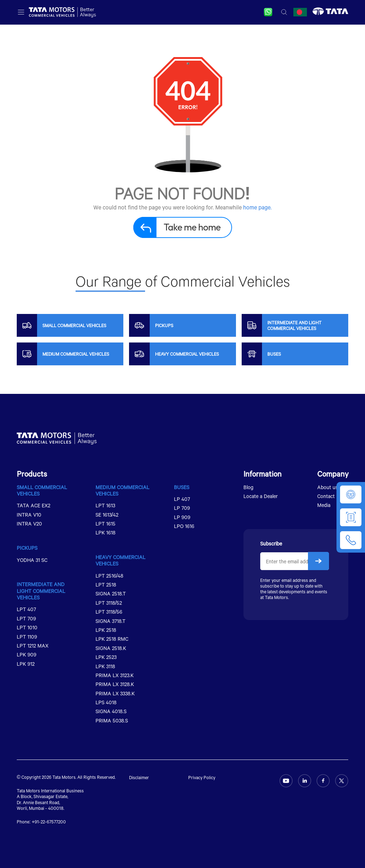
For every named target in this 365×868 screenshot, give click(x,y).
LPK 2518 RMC (112, 639)
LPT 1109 (27, 637)
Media (324, 505)
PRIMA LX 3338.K (115, 693)
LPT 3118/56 (109, 612)
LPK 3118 (105, 666)
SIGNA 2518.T (111, 593)
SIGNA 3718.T (110, 621)
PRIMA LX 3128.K (115, 684)
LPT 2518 (106, 585)
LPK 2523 (106, 657)
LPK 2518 (106, 630)
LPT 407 (26, 609)
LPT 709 (26, 618)
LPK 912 (26, 664)
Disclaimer (139, 777)
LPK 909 (27, 654)
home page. (257, 207)
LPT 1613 (105, 505)
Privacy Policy (202, 777)
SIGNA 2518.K (111, 648)
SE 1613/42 (107, 515)
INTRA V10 (29, 515)
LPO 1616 (184, 526)
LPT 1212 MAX (33, 646)
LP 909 (182, 517)
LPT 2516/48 (109, 576)
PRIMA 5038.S (112, 720)
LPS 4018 (106, 702)
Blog (248, 487)
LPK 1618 (106, 532)
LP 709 (182, 508)
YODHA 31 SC (32, 560)
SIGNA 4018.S (111, 711)
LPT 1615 (106, 524)
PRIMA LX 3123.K (115, 675)
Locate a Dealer (261, 496)
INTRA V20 (29, 524)
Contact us (329, 496)
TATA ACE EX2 (34, 505)
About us (328, 487)
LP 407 (182, 499)
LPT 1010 (27, 627)
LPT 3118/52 (109, 603)
